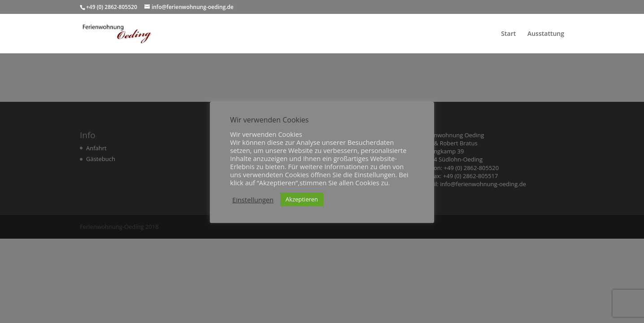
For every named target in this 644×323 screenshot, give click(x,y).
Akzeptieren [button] (302, 199)
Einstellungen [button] (253, 200)
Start (508, 34)
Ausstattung (546, 34)
